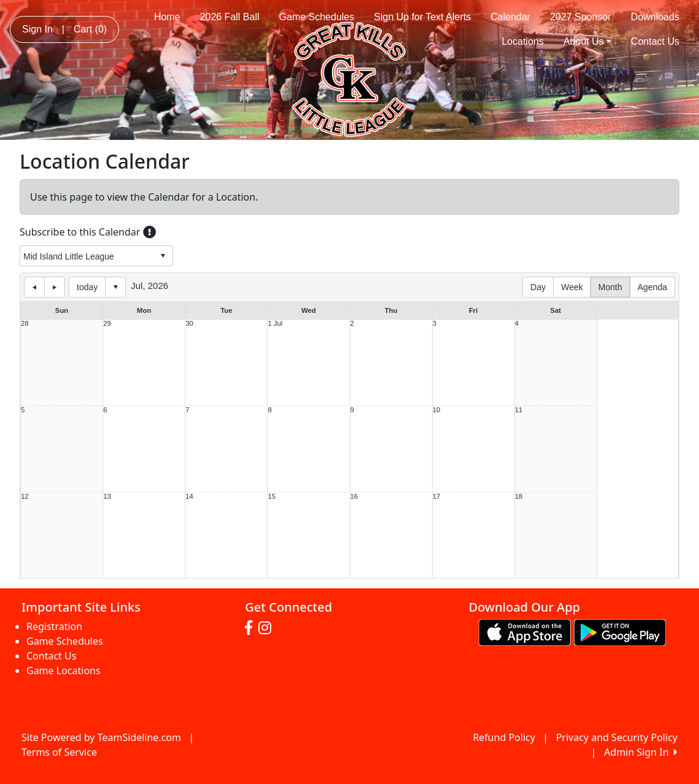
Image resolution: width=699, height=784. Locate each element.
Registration (54, 626)
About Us (587, 41)
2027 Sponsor (581, 17)
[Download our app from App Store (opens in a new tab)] (525, 631)
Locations (523, 41)
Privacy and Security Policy (617, 737)
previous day (34, 287)
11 (519, 410)
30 (189, 324)
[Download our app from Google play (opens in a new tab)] (620, 631)
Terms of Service (59, 752)
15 (272, 497)
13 (107, 497)
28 (25, 324)
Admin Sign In (641, 752)
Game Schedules (317, 17)
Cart (90, 29)
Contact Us (655, 41)
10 (437, 410)
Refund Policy (504, 737)
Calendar (510, 17)
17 (437, 497)
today (87, 287)
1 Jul (275, 324)
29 (107, 324)
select (163, 256)
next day (55, 287)
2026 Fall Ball (230, 17)
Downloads (655, 17)
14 (189, 497)
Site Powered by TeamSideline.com (101, 737)
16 (354, 497)
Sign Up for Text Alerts (422, 17)
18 (519, 497)
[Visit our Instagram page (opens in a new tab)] (268, 628)
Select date (115, 287)
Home (167, 17)
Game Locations (64, 671)
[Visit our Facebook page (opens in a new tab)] (252, 628)
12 (25, 497)
